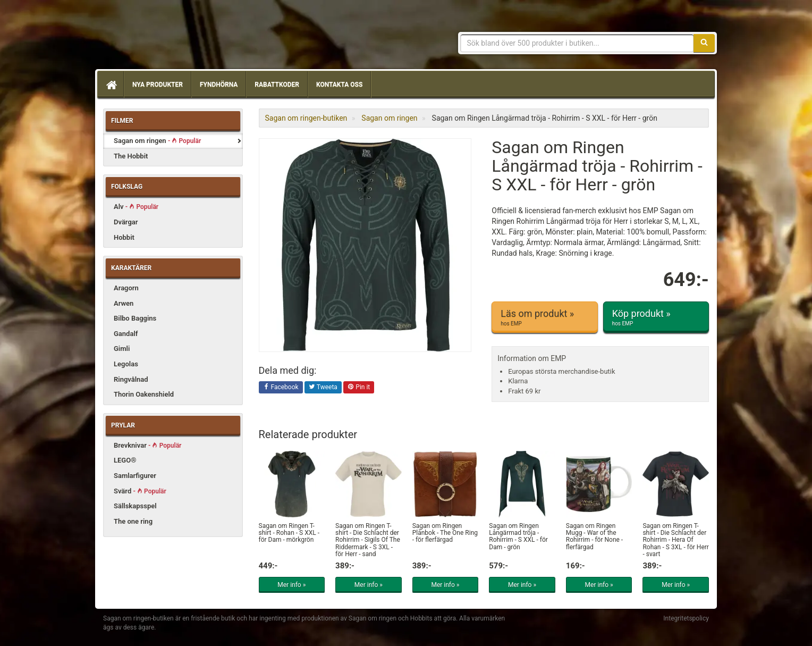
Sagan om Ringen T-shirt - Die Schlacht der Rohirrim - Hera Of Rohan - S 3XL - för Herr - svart (676, 540)
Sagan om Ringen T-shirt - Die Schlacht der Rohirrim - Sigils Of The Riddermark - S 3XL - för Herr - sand (368, 540)
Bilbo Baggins (135, 318)
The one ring (133, 521)
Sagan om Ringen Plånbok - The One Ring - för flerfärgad (445, 533)
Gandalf (126, 334)
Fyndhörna (219, 85)
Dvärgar (126, 222)
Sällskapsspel (135, 506)
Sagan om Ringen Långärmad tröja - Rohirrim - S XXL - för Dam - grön (518, 536)
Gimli (122, 349)
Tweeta (323, 388)
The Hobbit (131, 156)
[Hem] (111, 85)
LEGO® (125, 460)
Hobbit (124, 237)
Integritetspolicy (686, 618)
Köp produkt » (656, 317)
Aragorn (126, 288)
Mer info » (291, 585)
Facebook (281, 388)
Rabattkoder (277, 85)
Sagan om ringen (157, 141)
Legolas (126, 364)
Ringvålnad (131, 379)
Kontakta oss (339, 85)
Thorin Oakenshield (144, 394)
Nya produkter (158, 85)
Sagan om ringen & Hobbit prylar (180, 37)
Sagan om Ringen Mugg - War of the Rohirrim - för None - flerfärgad (594, 536)
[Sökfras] (577, 43)
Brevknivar (147, 445)
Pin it (359, 388)
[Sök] (704, 43)
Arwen (124, 303)
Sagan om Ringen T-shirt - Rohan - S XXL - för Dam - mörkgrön (289, 533)
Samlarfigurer (135, 476)
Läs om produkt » (544, 317)
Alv (136, 207)
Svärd (140, 491)
